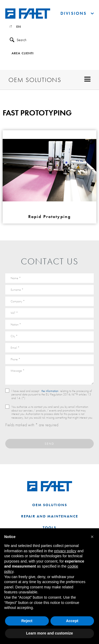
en (19, 27)
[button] (92, 537)
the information (50, 391)
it (11, 27)
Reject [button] (27, 621)
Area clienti (23, 54)
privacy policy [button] (65, 551)
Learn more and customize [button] (49, 633)
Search (18, 40)
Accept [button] (72, 621)
